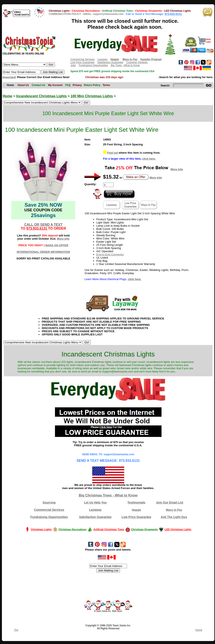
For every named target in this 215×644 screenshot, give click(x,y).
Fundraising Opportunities (93, 65)
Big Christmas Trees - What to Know (108, 495)
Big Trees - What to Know (125, 65)
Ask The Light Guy (174, 517)
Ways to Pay (174, 510)
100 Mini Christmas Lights (92, 96)
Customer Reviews (137, 62)
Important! (9, 77)
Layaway (102, 59)
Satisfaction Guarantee (110, 62)
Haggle (136, 510)
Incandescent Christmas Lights (41, 96)
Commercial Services (82, 59)
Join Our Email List (170, 502)
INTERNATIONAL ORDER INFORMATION (43, 252)
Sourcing (49, 502)
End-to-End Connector (110, 254)
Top (16, 630)
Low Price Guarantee (82, 62)
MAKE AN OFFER (57, 245)
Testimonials (136, 502)
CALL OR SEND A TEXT (43, 225)
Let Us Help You (95, 502)
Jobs (73, 65)
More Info (177, 169)
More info (63, 239)
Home (7, 96)
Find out (112, 153)
